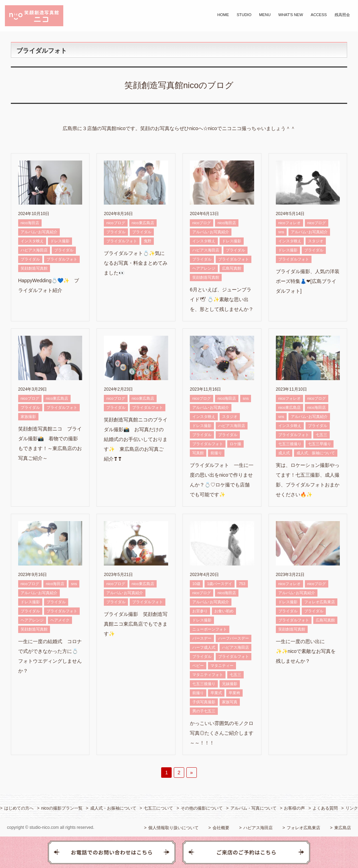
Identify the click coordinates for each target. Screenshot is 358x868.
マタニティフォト (208, 675)
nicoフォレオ (289, 223)
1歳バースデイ (220, 584)
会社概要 (221, 828)
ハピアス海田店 (34, 250)
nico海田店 (30, 223)
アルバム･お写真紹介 (39, 232)
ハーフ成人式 (204, 647)
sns (281, 232)
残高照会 (342, 15)
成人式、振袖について (316, 453)
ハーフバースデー (234, 638)
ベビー (198, 666)
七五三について (158, 808)
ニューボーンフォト (210, 629)
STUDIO (244, 15)
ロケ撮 (235, 444)
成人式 (284, 453)
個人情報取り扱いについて (173, 828)
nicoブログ (116, 223)
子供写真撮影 (204, 702)
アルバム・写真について (253, 808)
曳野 (148, 241)
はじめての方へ (19, 808)
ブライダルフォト (62, 259)
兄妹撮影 (230, 684)
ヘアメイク (60, 620)
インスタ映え (32, 241)
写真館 (198, 453)
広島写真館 (232, 268)
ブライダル (64, 250)
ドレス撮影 (60, 241)
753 (242, 584)
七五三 (321, 435)
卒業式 (216, 693)
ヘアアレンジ (204, 268)
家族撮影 (28, 417)
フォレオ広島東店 (320, 602)
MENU (265, 15)
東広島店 (343, 828)
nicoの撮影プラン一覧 (62, 808)
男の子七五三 (204, 711)
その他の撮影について (202, 808)
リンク (352, 808)
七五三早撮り (320, 444)
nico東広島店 (143, 223)
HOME (223, 15)
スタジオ (316, 241)
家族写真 (230, 702)
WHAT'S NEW (291, 15)
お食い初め (224, 611)
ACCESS (319, 15)
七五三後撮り (290, 444)
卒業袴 (234, 693)
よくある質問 (325, 808)
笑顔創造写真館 (34, 268)
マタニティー (222, 666)
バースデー (202, 638)
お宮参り (200, 611)
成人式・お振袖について (113, 808)
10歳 (196, 584)
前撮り (216, 453)
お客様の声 (294, 808)
